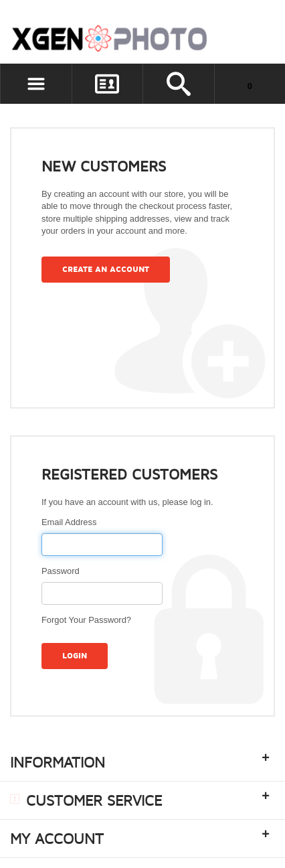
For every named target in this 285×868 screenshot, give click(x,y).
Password (61, 571)
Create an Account (106, 270)
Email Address (69, 522)
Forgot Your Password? (86, 620)
